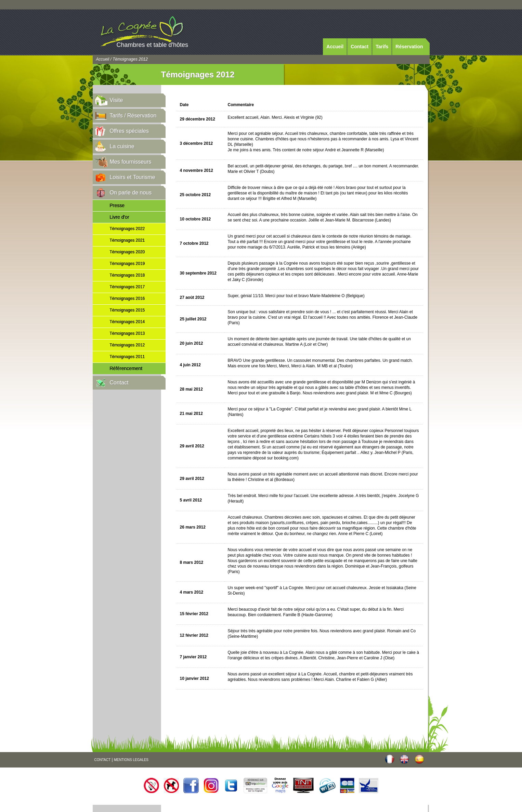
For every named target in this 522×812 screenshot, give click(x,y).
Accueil (335, 47)
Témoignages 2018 (127, 275)
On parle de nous (131, 193)
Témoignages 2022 (127, 229)
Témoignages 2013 (127, 333)
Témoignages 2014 (127, 322)
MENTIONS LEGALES (131, 760)
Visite (116, 100)
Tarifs (382, 47)
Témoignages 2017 (127, 287)
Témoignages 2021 (127, 240)
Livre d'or (120, 217)
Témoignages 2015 (127, 310)
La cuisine (122, 146)
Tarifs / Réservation (133, 116)
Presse (117, 205)
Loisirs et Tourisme (133, 177)
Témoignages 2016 (127, 299)
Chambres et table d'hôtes (153, 45)
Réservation (409, 47)
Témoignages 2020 (127, 252)
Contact (360, 47)
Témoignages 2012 (127, 345)
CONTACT (103, 760)
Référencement (126, 368)
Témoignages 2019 (127, 264)
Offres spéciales (129, 131)
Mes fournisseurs (131, 162)
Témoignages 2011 (127, 357)
